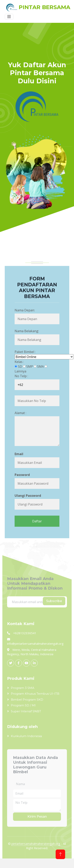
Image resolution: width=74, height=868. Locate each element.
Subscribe (54, 601)
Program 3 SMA (23, 688)
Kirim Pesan (37, 817)
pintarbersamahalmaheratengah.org (36, 844)
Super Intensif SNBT (26, 711)
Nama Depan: (25, 310)
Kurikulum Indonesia (26, 736)
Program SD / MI (23, 705)
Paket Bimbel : (25, 352)
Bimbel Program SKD (27, 700)
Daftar (37, 521)
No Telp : (21, 376)
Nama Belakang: (27, 331)
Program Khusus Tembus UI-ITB (35, 694)
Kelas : (19, 362)
